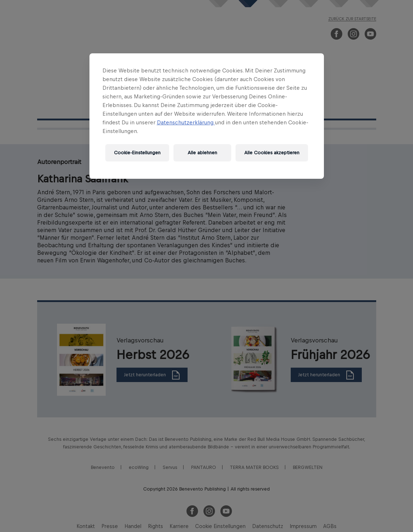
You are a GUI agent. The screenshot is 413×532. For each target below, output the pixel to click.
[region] (207, 116)
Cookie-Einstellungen (137, 153)
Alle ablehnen (202, 153)
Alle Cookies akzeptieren (272, 153)
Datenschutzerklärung (186, 122)
